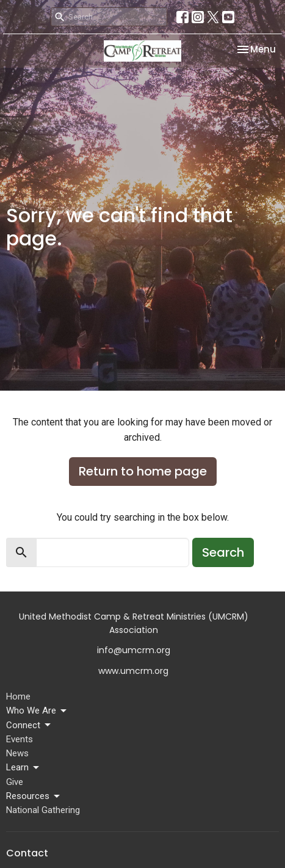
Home (18, 696)
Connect (29, 725)
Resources (34, 797)
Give (15, 782)
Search (223, 552)
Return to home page (143, 471)
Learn (23, 768)
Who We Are (37, 711)
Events (20, 739)
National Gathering (43, 810)
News (17, 753)
